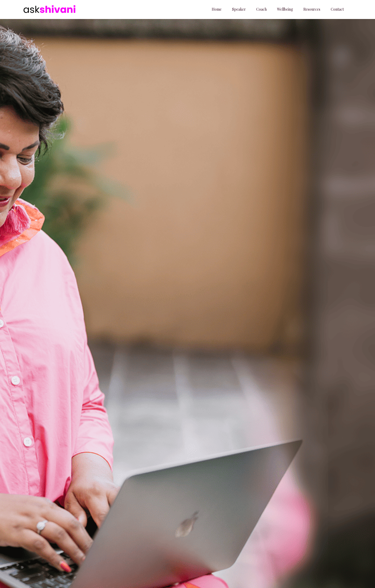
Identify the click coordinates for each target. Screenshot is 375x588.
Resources (312, 9)
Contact (337, 9)
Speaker (239, 9)
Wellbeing (285, 9)
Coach (261, 9)
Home (217, 9)
